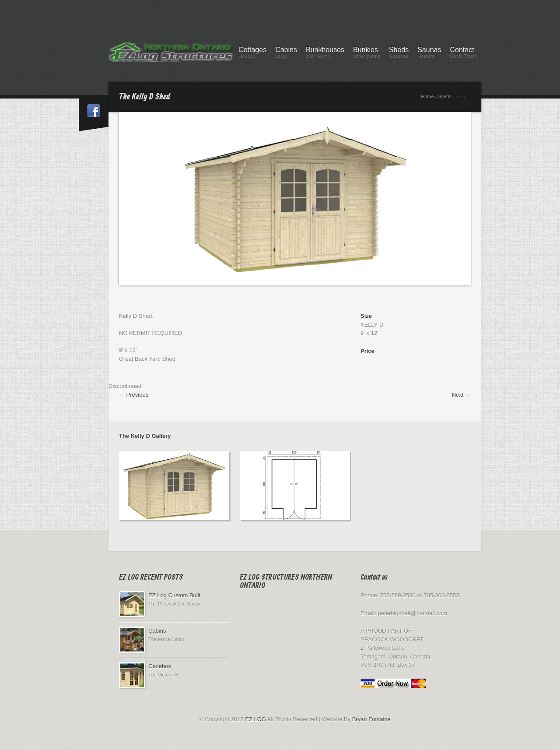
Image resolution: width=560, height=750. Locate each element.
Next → (461, 395)
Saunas (429, 54)
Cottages (252, 54)
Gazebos (160, 666)
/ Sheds (443, 96)
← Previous (134, 395)
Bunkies (367, 54)
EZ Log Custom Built (174, 595)
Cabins (286, 54)
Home (427, 96)
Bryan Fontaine (371, 719)
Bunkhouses (325, 54)
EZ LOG (255, 719)
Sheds (399, 54)
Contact (463, 54)
